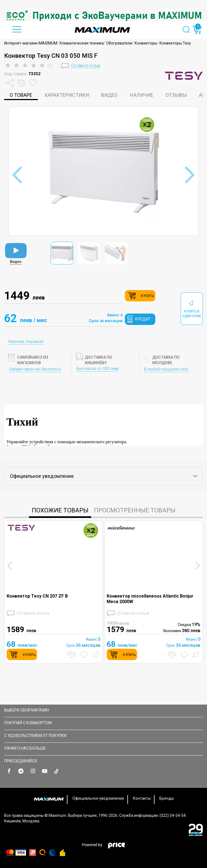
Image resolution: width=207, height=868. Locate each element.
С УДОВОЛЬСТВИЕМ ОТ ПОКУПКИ (103, 736)
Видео (109, 95)
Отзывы (176, 95)
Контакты (142, 798)
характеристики (67, 95)
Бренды (167, 798)
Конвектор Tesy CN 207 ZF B (37, 596)
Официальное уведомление (98, 798)
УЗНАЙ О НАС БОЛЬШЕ (103, 748)
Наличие (142, 95)
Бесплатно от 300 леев (97, 369)
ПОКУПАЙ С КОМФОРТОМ (103, 723)
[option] (103, 15)
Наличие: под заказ (26, 342)
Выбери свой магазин (103, 710)
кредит (143, 319)
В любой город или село (166, 369)
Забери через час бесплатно (35, 369)
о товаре (21, 95)
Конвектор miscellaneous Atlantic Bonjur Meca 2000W (150, 599)
